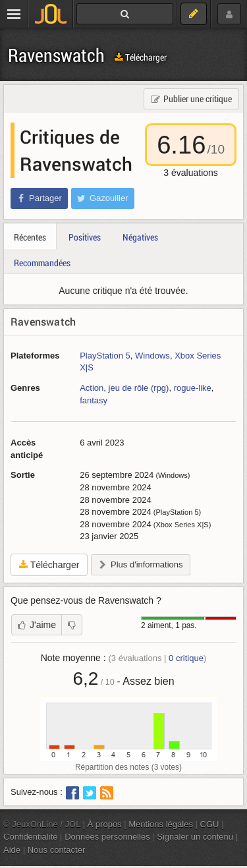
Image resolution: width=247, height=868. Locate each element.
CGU (210, 824)
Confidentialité (31, 837)
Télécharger (141, 57)
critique (186, 658)
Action (92, 388)
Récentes (30, 237)
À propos (105, 824)
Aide (12, 850)
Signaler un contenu (195, 837)
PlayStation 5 (105, 356)
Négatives (140, 237)
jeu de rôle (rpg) (139, 388)
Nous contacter (57, 850)
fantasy (94, 400)
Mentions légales (161, 824)
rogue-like (193, 388)
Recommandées (42, 263)
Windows (152, 356)
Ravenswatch (56, 55)
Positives (85, 237)
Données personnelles (107, 837)
